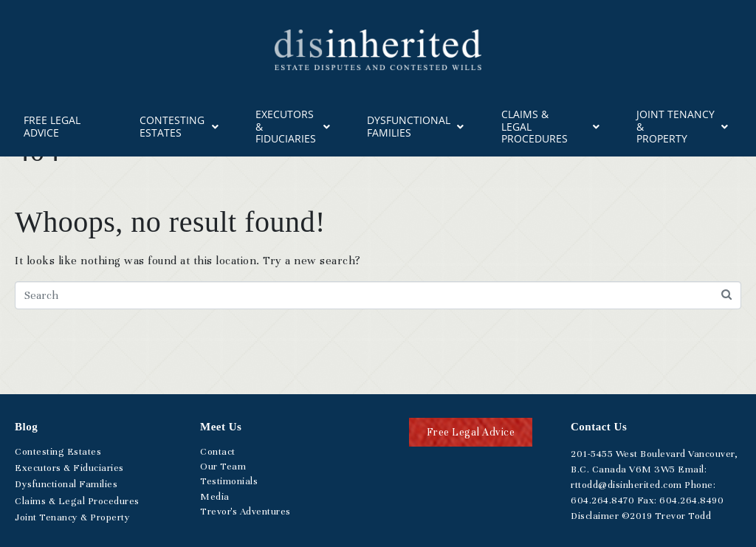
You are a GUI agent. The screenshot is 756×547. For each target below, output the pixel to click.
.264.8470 (602, 500)
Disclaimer (595, 516)
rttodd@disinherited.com (626, 485)
